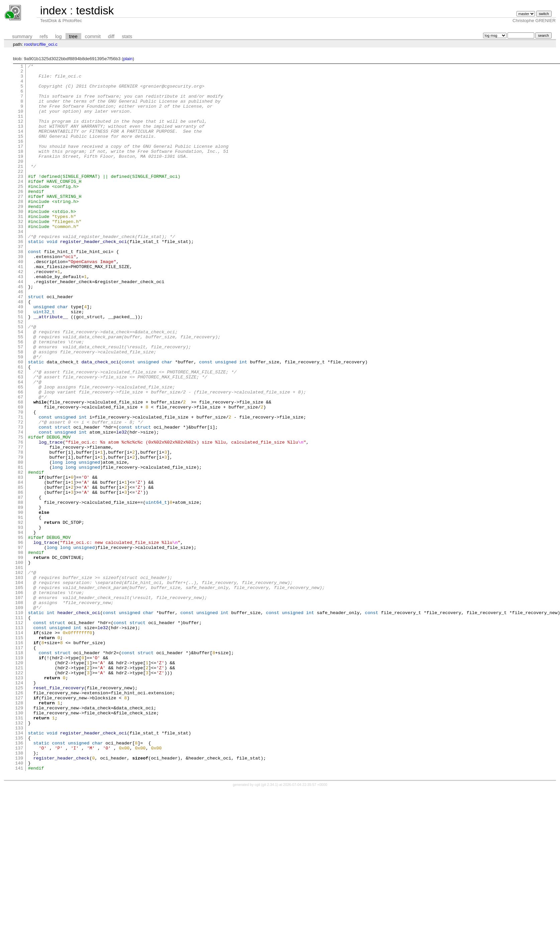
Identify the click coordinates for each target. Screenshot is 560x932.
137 (19, 885)
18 (20, 169)
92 (20, 614)
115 (19, 753)
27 (20, 223)
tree (73, 36)
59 (20, 416)
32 (20, 253)
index (53, 11)
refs (44, 36)
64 (20, 446)
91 (20, 608)
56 (20, 398)
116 (19, 759)
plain (128, 59)
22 (20, 193)
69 (20, 476)
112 (19, 735)
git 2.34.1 (270, 926)
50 (20, 362)
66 (20, 458)
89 (20, 596)
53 (20, 380)
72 (20, 494)
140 (19, 903)
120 (19, 783)
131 (19, 849)
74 (20, 506)
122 (19, 795)
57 (20, 404)
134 (19, 867)
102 (19, 675)
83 (20, 560)
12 (20, 133)
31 (20, 247)
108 (19, 711)
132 (19, 855)
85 (20, 572)
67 (20, 464)
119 (19, 777)
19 (20, 175)
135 (19, 873)
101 (19, 669)
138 (19, 891)
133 (19, 861)
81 (20, 548)
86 (20, 578)
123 (19, 801)
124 (19, 807)
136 (19, 879)
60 (20, 422)
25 (20, 211)
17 (20, 163)
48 (20, 350)
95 (20, 632)
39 (20, 296)
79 (20, 536)
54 (20, 386)
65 (20, 452)
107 (19, 705)
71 (20, 488)
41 (20, 308)
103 (19, 681)
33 (20, 259)
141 (19, 909)
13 (20, 139)
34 (20, 265)
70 (20, 482)
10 (20, 121)
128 (19, 831)
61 (20, 428)
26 (20, 217)
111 (19, 729)
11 (20, 127)
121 (19, 789)
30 (20, 241)
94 (20, 626)
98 (20, 651)
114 (19, 747)
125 (19, 813)
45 (20, 332)
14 (20, 145)
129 (19, 837)
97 (20, 645)
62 (20, 434)
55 (20, 392)
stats (127, 36)
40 (20, 302)
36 (20, 277)
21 (20, 187)
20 (20, 181)
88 (20, 590)
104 (19, 687)
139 (19, 897)
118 (19, 771)
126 (19, 819)
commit (93, 36)
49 (20, 356)
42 (20, 314)
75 (20, 512)
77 (20, 524)
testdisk (95, 11)
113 (19, 741)
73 (20, 500)
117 (19, 765)
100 (19, 663)
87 (20, 584)
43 (20, 320)
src (36, 44)
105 (19, 693)
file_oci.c (49, 44)
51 (20, 368)
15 (20, 151)
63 (20, 440)
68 (20, 470)
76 (20, 518)
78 (20, 530)
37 (20, 283)
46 (20, 338)
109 (19, 717)
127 (19, 825)
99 (20, 657)
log (59, 36)
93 (20, 620)
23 (20, 199)
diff (111, 36)
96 (20, 638)
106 (19, 699)
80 (20, 542)
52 (20, 374)
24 (20, 205)
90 (20, 602)
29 (20, 235)
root (28, 44)
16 (20, 157)
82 (20, 554)
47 (20, 344)
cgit (258, 926)
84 (20, 566)
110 (19, 723)
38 (20, 289)
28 (20, 229)
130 (19, 843)
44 (20, 326)
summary (22, 36)
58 (20, 410)
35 (20, 271)
